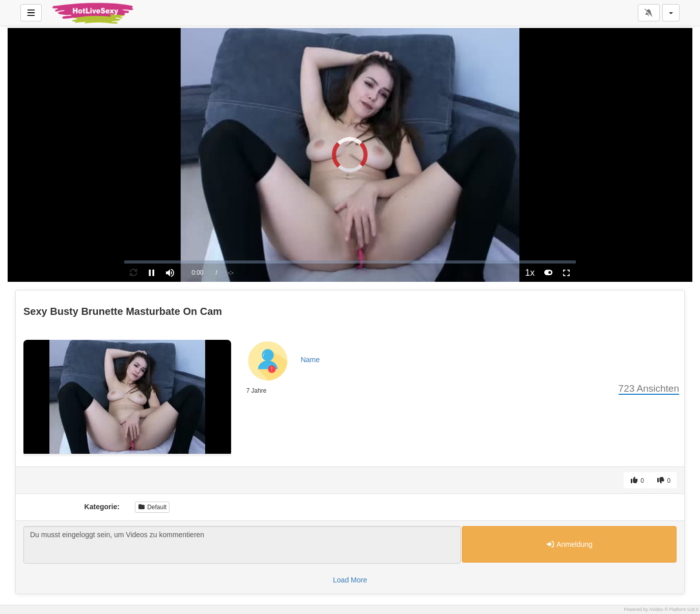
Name (310, 360)
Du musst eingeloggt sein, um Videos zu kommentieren (242, 545)
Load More (350, 580)
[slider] (350, 262)
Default (152, 507)
